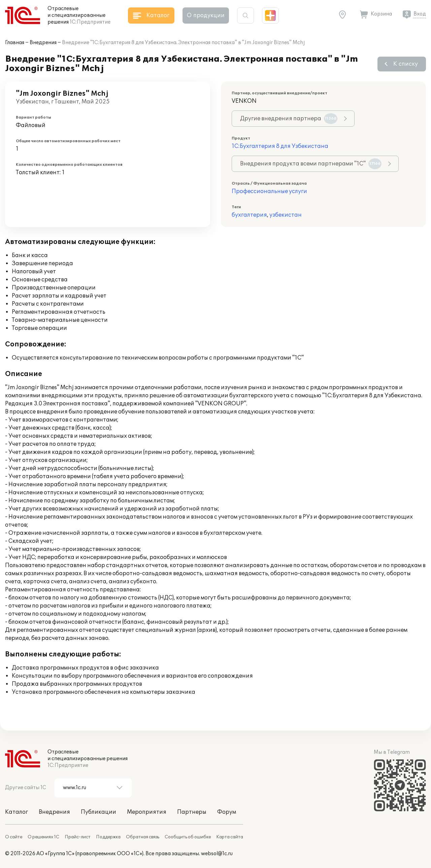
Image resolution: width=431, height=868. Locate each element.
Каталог (16, 812)
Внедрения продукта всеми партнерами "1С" (311, 164)
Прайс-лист (78, 837)
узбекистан (286, 215)
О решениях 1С (43, 837)
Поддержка (108, 837)
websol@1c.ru (217, 854)
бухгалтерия (249, 215)
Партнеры (192, 812)
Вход (420, 14)
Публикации (98, 812)
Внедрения (43, 43)
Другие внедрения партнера (289, 119)
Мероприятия (147, 812)
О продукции (206, 15)
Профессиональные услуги (269, 191)
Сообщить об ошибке (188, 837)
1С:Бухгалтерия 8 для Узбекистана (280, 146)
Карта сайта (230, 837)
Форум (227, 812)
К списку (406, 64)
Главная (15, 43)
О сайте (14, 837)
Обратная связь (143, 837)
